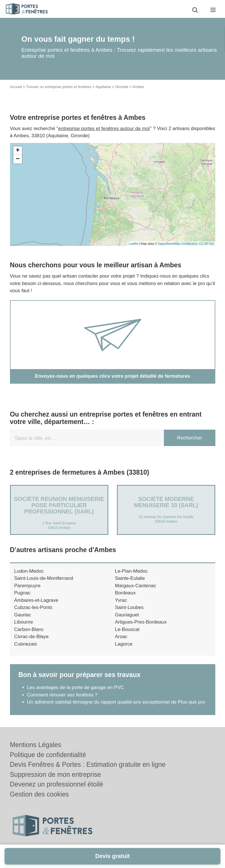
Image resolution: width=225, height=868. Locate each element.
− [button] (18, 159)
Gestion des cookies (39, 794)
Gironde (122, 87)
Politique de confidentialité (48, 755)
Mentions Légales (36, 745)
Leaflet (134, 244)
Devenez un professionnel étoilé (57, 784)
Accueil (16, 87)
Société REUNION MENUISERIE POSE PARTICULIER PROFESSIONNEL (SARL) (59, 505)
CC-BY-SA (206, 244)
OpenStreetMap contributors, (179, 244)
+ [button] (18, 151)
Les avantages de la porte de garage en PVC (76, 687)
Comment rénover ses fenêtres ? (62, 695)
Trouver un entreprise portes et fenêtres (59, 87)
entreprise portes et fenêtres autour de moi (104, 129)
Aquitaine (103, 87)
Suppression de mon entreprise (56, 775)
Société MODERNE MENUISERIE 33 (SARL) (166, 502)
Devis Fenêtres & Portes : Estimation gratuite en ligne (88, 765)
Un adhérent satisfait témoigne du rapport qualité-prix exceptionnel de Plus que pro (116, 702)
